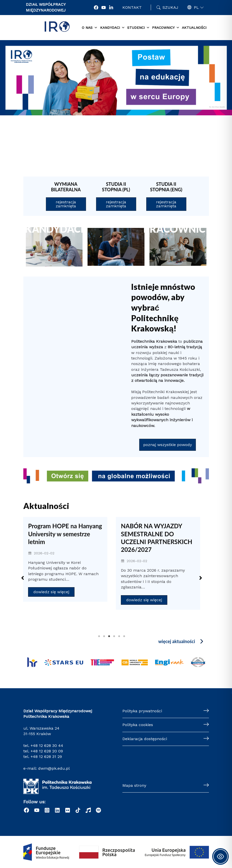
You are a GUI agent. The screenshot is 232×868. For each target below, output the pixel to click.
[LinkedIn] (57, 810)
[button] (188, 146)
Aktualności (194, 28)
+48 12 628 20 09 (47, 751)
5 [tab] (119, 636)
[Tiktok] (78, 810)
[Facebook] (96, 8)
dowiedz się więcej (51, 592)
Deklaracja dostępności (145, 739)
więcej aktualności (177, 641)
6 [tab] (124, 636)
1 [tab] (99, 636)
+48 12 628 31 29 (46, 757)
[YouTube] (104, 8)
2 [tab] (104, 636)
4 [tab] (114, 636)
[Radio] (88, 810)
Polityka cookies (138, 725)
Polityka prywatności (142, 711)
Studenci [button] (138, 28)
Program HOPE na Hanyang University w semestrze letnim (65, 534)
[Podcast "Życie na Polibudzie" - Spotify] (98, 810)
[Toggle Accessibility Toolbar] (220, 856)
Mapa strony (134, 785)
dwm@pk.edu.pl (54, 768)
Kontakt (132, 7)
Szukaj (170, 7)
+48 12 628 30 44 (47, 746)
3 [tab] (109, 636)
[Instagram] (47, 810)
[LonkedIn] (111, 8)
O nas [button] (90, 28)
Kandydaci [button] (112, 28)
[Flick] (68, 810)
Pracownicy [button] (166, 28)
